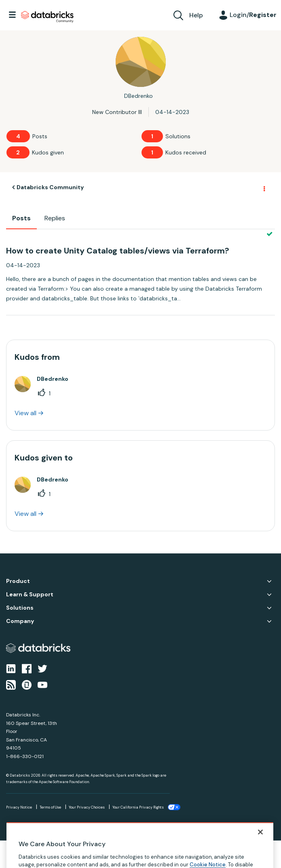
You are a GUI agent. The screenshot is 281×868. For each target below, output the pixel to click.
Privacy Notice (19, 807)
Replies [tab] (55, 218)
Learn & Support (30, 595)
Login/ (253, 15)
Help (196, 15)
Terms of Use (50, 807)
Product (18, 581)
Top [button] (11, 854)
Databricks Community (47, 17)
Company (20, 621)
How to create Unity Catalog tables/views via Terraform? (118, 251)
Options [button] (264, 188)
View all (25, 413)
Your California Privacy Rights (138, 807)
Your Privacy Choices (87, 807)
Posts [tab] (21, 218)
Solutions (20, 608)
